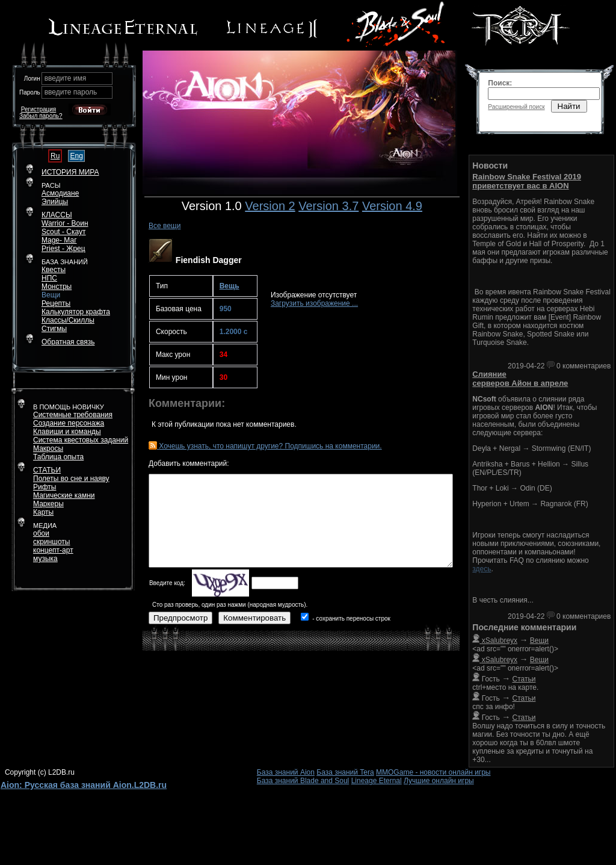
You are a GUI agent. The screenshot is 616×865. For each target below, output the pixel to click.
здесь (482, 569)
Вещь (229, 286)
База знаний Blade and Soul (303, 781)
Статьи (524, 679)
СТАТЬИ (47, 470)
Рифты (45, 487)
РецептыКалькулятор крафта (76, 308)
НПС (49, 278)
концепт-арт (53, 550)
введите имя (66, 78)
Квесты (54, 270)
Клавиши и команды (67, 432)
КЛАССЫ (57, 215)
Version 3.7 (328, 206)
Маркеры (48, 504)
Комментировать (254, 618)
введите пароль (71, 92)
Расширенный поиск (516, 107)
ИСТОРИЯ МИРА (70, 172)
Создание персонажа (69, 423)
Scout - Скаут (64, 232)
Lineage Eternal (377, 781)
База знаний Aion (286, 772)
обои (41, 533)
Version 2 (270, 206)
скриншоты (51, 542)
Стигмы (54, 329)
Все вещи (165, 226)
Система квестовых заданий (81, 440)
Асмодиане (60, 193)
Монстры (57, 287)
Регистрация (38, 109)
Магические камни (64, 495)
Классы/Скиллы (68, 320)
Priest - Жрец (63, 249)
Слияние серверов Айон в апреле (520, 379)
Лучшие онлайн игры (439, 781)
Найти (569, 106)
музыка (45, 559)
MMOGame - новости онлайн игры (433, 772)
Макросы (48, 448)
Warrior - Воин (65, 223)
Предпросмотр (180, 618)
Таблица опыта (58, 457)
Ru (55, 156)
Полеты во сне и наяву (71, 479)
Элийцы (55, 202)
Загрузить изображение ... (314, 303)
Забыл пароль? (41, 116)
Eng (76, 156)
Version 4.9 (392, 206)
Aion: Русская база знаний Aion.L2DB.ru (84, 785)
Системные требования (73, 415)
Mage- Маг (59, 240)
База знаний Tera (345, 772)
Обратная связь (68, 342)
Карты (43, 512)
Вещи (51, 295)
